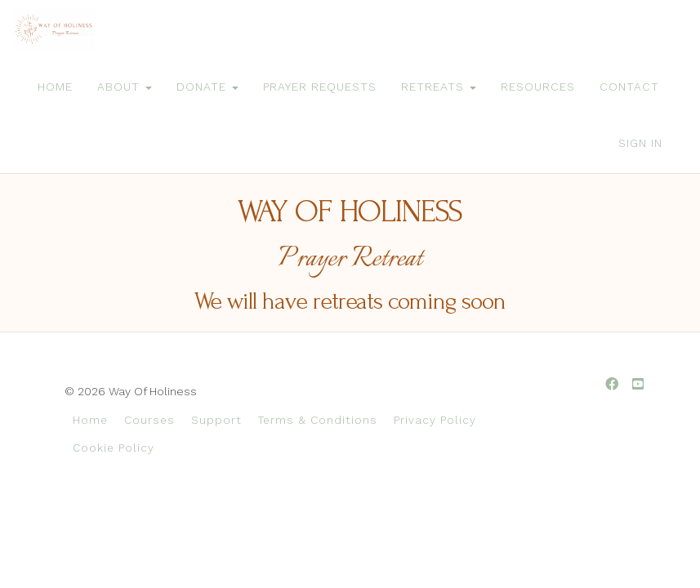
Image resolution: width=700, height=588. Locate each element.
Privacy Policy (435, 420)
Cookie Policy (114, 448)
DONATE (207, 87)
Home (90, 420)
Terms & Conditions (318, 420)
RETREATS (439, 87)
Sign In (640, 143)
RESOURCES (538, 87)
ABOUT (125, 87)
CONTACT (629, 87)
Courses (149, 420)
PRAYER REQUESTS (320, 87)
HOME (55, 87)
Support (216, 420)
